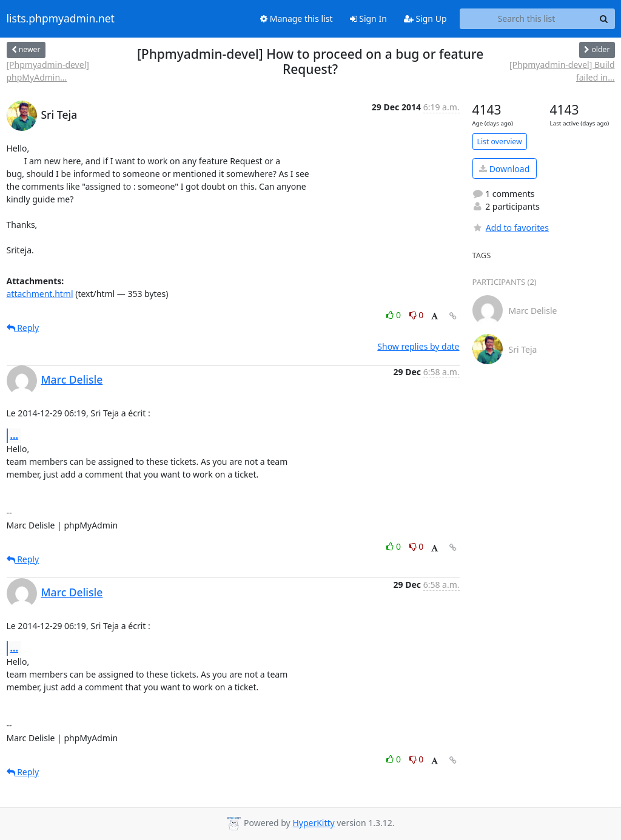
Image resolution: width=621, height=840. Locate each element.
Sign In (368, 18)
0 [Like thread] (394, 315)
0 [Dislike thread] (417, 315)
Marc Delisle (72, 379)
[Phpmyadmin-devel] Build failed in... (562, 71)
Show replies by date (418, 346)
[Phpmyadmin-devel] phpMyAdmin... (48, 71)
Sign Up (425, 18)
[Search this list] (527, 19)
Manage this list (297, 18)
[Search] (604, 19)
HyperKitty (313, 823)
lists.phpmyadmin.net (61, 19)
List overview (500, 142)
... (15, 435)
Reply (23, 328)
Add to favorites (511, 228)
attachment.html (40, 294)
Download (504, 169)
